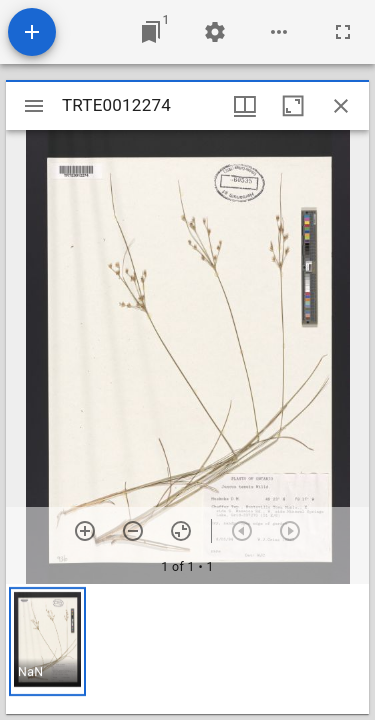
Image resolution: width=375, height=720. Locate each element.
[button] (47, 641)
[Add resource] (32, 32)
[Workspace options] (279, 32)
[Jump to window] (151, 32)
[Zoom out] (133, 531)
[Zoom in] (85, 531)
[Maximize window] (293, 106)
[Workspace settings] (215, 32)
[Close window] (341, 106)
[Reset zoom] (181, 531)
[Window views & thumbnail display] (245, 106)
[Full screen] (343, 32)
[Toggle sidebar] (34, 106)
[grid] (187, 649)
